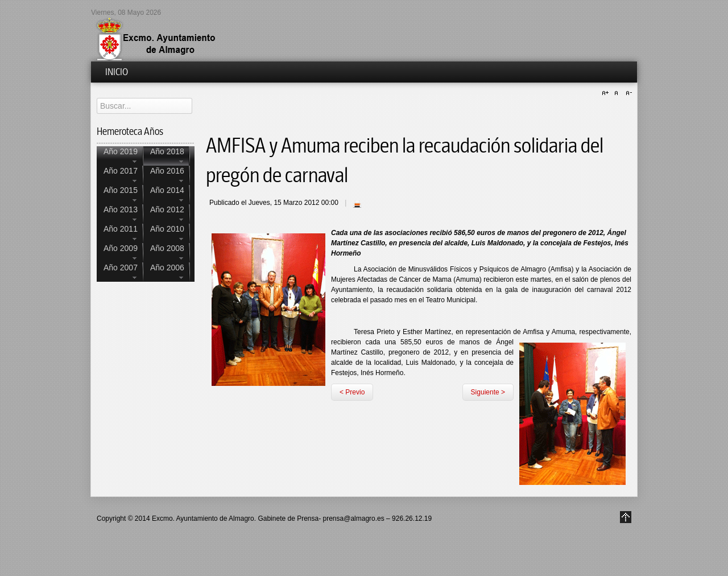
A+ (607, 93)
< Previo (352, 392)
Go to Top (626, 517)
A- (627, 93)
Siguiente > (488, 392)
